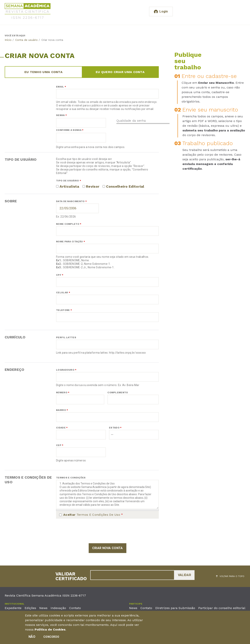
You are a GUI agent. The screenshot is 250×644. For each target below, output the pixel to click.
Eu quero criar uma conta (120, 72)
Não (32, 637)
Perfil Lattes (66, 337)
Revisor (93, 186)
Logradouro (66, 370)
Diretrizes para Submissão (175, 608)
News (43, 608)
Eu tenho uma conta (43, 72)
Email (61, 87)
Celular (63, 293)
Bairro (62, 410)
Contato (75, 608)
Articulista (69, 186)
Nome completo (69, 224)
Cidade (62, 428)
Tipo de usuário (69, 181)
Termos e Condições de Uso (93, 515)
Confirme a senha (70, 130)
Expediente (13, 608)
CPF (60, 275)
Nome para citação (71, 242)
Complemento (118, 392)
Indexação (58, 608)
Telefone (64, 310)
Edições (30, 608)
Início (8, 40)
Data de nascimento (71, 201)
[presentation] (86, 531)
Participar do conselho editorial (222, 608)
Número (63, 392)
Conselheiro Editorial (125, 186)
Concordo (51, 637)
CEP (60, 445)
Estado (115, 428)
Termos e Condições (71, 478)
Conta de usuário (26, 40)
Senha (61, 115)
